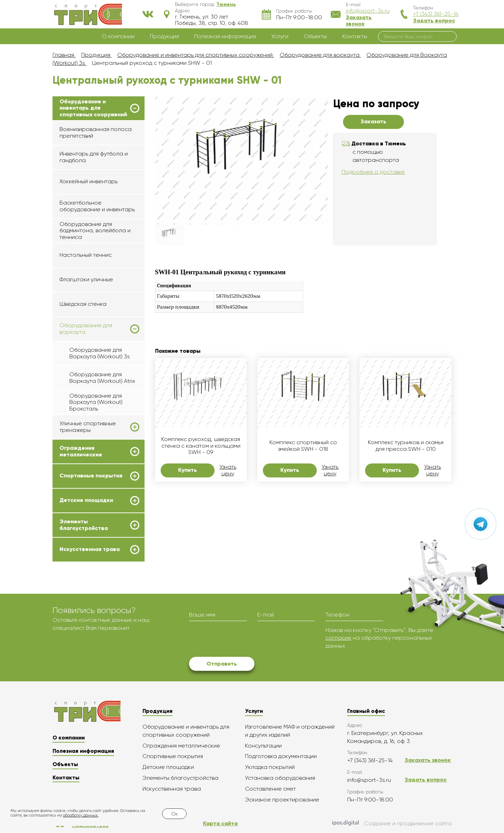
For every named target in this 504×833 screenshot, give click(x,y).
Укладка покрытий (270, 767)
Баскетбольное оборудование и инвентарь (97, 206)
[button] (226, 4)
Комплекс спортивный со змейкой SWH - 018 (303, 446)
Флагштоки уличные (86, 279)
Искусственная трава (90, 549)
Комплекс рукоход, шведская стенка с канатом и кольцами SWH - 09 (201, 446)
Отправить (222, 664)
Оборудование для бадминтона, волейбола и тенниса (95, 230)
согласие (338, 638)
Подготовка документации (281, 756)
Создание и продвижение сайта (392, 824)
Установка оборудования (280, 778)
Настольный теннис (86, 255)
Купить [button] (188, 470)
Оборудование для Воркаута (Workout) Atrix (102, 377)
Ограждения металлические (81, 451)
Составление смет (270, 789)
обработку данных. (81, 815)
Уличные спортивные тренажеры (88, 427)
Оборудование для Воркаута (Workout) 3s (100, 353)
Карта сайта (220, 823)
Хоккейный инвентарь (89, 181)
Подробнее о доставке (373, 172)
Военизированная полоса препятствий (96, 132)
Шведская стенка (83, 304)
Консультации (263, 746)
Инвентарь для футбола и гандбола (94, 157)
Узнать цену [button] (228, 470)
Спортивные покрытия (91, 476)
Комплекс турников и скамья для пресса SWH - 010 (406, 446)
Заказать (373, 121)
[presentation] (242, 640)
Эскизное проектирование (282, 800)
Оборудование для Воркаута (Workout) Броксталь (96, 402)
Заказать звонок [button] (359, 20)
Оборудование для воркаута (86, 329)
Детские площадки (86, 500)
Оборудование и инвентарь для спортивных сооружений (93, 108)
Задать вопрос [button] (434, 20)
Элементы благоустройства (84, 525)
